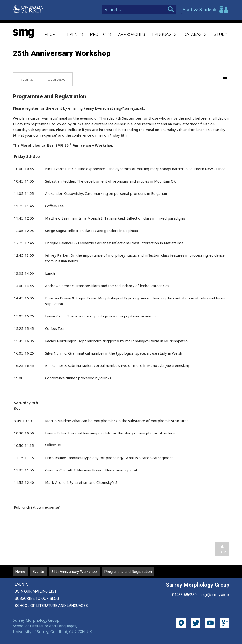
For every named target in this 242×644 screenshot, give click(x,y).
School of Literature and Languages (51, 606)
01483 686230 (184, 595)
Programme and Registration (128, 572)
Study (221, 34)
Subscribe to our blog (37, 598)
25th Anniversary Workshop (74, 572)
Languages (164, 34)
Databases (195, 34)
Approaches (132, 34)
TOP (222, 552)
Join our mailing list (36, 591)
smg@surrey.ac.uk (129, 108)
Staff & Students (205, 10)
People (52, 34)
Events (75, 34)
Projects (100, 34)
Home (20, 572)
